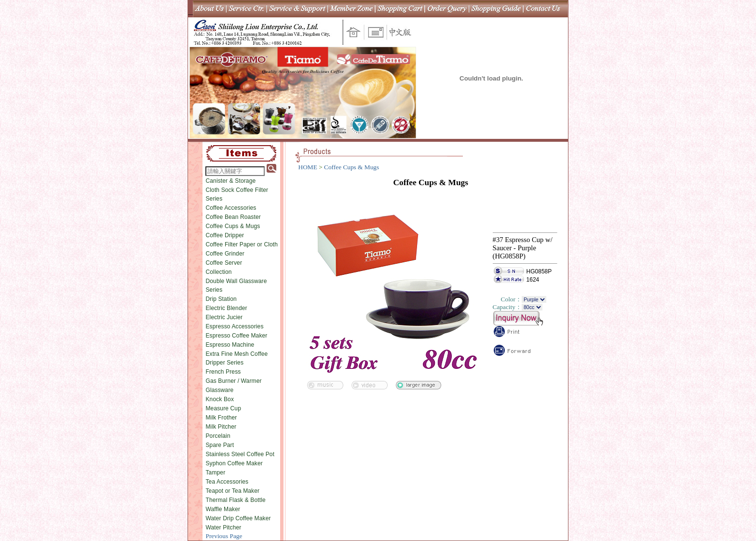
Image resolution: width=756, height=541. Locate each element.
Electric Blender (226, 308)
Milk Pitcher (221, 427)
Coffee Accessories (231, 208)
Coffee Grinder (225, 254)
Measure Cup (223, 408)
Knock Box (220, 399)
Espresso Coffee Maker (236, 336)
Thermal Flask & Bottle (235, 500)
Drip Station (221, 299)
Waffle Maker (223, 509)
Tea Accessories (227, 482)
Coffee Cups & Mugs (233, 226)
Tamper (215, 473)
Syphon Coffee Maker (234, 463)
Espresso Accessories (234, 326)
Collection (218, 272)
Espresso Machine (230, 345)
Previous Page (224, 536)
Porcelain (218, 436)
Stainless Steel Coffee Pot (240, 454)
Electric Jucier (224, 317)
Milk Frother (221, 418)
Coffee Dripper (225, 235)
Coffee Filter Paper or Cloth (242, 244)
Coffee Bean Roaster (233, 217)
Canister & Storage (230, 181)
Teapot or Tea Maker (232, 491)
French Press (223, 372)
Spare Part (220, 445)
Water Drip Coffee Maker (238, 518)
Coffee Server (224, 263)
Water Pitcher (223, 527)
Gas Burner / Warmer (233, 381)
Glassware (219, 390)
